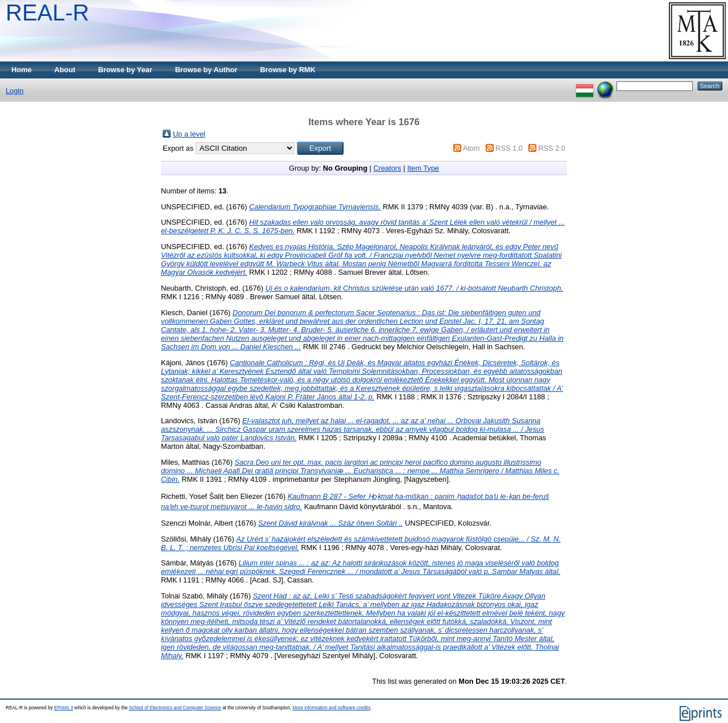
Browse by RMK (288, 70)
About (65, 70)
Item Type (423, 168)
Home (22, 70)
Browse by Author (206, 70)
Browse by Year (125, 70)
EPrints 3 (63, 708)
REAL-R (47, 13)
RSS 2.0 (552, 148)
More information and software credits (331, 708)
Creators (387, 168)
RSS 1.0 (509, 148)
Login (15, 91)
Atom (471, 148)
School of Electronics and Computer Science (175, 708)
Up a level (189, 134)
